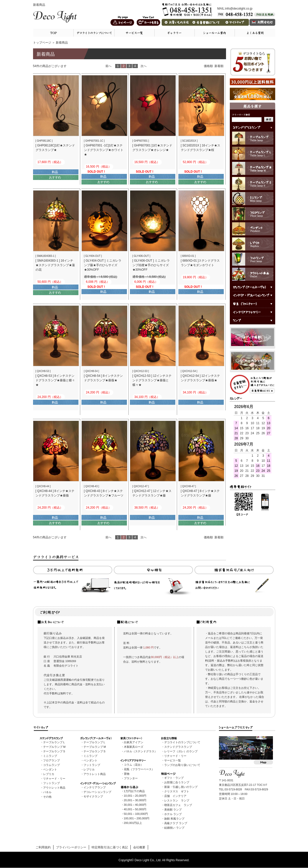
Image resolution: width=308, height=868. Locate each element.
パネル (47, 792)
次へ (144, 66)
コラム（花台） (134, 765)
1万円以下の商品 (134, 791)
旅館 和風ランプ (174, 819)
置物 (127, 774)
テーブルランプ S (54, 751)
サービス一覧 (173, 760)
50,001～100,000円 (136, 814)
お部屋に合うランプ (177, 782)
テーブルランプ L (54, 742)
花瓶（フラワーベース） (139, 769)
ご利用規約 (43, 847)
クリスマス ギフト (177, 791)
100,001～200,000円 (137, 818)
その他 (47, 797)
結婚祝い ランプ (174, 828)
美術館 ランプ (173, 810)
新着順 (219, 66)
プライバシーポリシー (71, 847)
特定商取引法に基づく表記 (110, 847)
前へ (109, 66)
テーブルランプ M (54, 747)
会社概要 (139, 847)
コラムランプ (51, 765)
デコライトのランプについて (182, 742)
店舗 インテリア (175, 796)
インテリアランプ (95, 787)
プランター (131, 778)
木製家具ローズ (134, 747)
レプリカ (49, 774)
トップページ (42, 43)
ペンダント (50, 769)
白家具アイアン (134, 742)
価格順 (208, 66)
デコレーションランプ (97, 792)
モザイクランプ (93, 796)
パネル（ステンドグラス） (141, 751)
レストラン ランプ (177, 800)
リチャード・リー (54, 779)
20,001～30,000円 (135, 800)
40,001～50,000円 (135, 809)
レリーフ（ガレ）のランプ (181, 751)
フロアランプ (51, 760)
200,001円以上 (133, 823)
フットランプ (51, 783)
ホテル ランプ (173, 814)
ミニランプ (50, 756)
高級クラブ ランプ (176, 823)
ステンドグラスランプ (178, 747)
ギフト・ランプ (174, 778)
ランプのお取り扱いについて (182, 765)
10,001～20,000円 (135, 796)
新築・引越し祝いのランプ (181, 787)
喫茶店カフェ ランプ (178, 805)
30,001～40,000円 (135, 805)
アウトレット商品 (54, 788)
